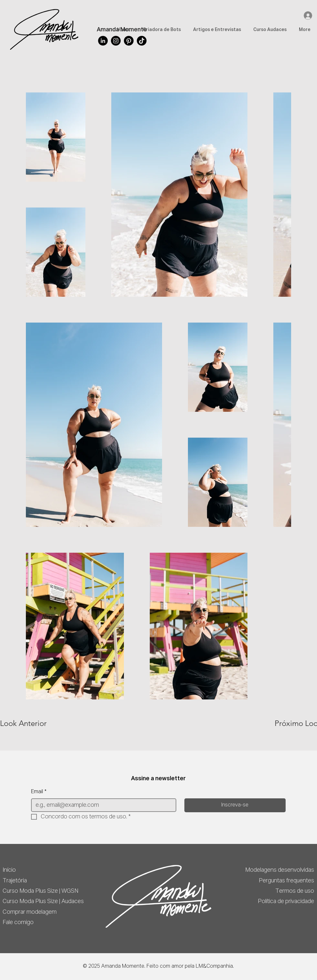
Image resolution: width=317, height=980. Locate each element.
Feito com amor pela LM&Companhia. (190, 966)
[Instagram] (116, 41)
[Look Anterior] (23, 723)
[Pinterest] (129, 41)
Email (39, 792)
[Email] (102, 805)
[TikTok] (142, 41)
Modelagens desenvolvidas (280, 870)
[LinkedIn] (103, 41)
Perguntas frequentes (286, 881)
